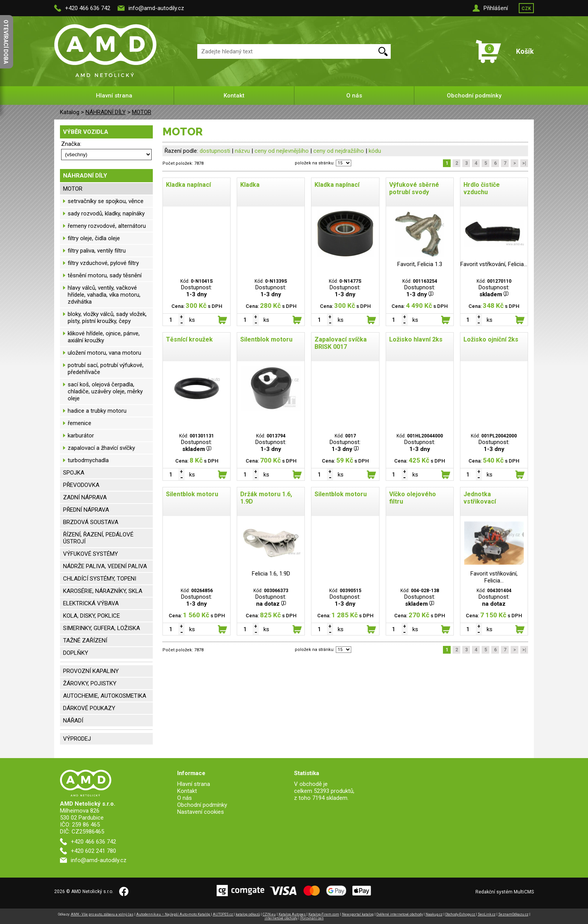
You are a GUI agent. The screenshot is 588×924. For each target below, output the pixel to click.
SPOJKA (74, 473)
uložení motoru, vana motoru (104, 353)
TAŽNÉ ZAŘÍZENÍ (85, 640)
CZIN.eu (269, 914)
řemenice (79, 423)
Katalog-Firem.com (324, 914)
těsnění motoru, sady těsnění (105, 275)
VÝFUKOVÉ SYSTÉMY (91, 554)
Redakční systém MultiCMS (505, 892)
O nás (354, 96)
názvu (242, 151)
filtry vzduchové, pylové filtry (103, 263)
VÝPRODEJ (77, 739)
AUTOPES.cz (223, 914)
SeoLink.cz (487, 914)
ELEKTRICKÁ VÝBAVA (91, 603)
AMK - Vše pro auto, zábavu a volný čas (102, 914)
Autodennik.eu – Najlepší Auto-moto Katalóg (173, 914)
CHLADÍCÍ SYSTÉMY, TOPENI (100, 579)
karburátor (81, 436)
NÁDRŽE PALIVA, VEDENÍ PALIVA (105, 566)
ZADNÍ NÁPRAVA (85, 497)
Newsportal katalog (358, 914)
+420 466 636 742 (88, 8)
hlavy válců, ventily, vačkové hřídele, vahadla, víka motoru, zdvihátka (104, 295)
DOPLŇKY (76, 653)
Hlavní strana (114, 96)
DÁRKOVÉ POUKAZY (89, 708)
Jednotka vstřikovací (480, 498)
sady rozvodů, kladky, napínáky (106, 213)
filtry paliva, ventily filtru (97, 251)
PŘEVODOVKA (81, 485)
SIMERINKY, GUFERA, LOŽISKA (102, 628)
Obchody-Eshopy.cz (461, 914)
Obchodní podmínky (474, 96)
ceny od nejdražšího (339, 151)
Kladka (250, 185)
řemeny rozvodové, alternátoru (107, 226)
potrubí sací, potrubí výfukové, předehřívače (106, 369)
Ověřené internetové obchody (400, 914)
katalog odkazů (248, 914)
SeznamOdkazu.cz (513, 914)
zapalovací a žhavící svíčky (101, 448)
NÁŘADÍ (73, 721)
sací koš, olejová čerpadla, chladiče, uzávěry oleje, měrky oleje (105, 391)
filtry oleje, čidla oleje (94, 238)
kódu (375, 151)
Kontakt (234, 96)
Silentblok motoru (266, 339)
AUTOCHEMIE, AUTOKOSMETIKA (105, 696)
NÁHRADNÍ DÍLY (106, 112)
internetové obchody (281, 918)
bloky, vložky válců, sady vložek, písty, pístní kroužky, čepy (107, 318)
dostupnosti (215, 151)
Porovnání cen (312, 918)
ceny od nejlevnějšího (282, 151)
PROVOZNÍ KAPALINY (91, 671)
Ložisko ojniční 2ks (491, 339)
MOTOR (142, 112)
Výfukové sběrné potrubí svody (414, 188)
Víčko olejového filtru (413, 498)
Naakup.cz (434, 914)
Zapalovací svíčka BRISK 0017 (341, 343)
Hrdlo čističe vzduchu (482, 188)
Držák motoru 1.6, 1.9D (266, 498)
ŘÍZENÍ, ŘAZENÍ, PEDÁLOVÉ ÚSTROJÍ (98, 538)
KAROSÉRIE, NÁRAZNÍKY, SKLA (103, 591)
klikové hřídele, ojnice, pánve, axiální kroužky (104, 337)
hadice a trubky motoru (97, 411)
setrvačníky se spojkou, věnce (106, 201)
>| (524, 163)
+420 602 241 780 (93, 851)
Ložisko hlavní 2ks (416, 339)
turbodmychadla (88, 460)
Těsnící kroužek (189, 339)
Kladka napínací (188, 185)
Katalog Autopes (292, 914)
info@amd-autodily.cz (156, 8)
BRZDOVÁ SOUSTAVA (91, 522)
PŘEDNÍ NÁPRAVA (86, 510)
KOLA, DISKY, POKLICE (91, 616)
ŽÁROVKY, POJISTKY (90, 683)
